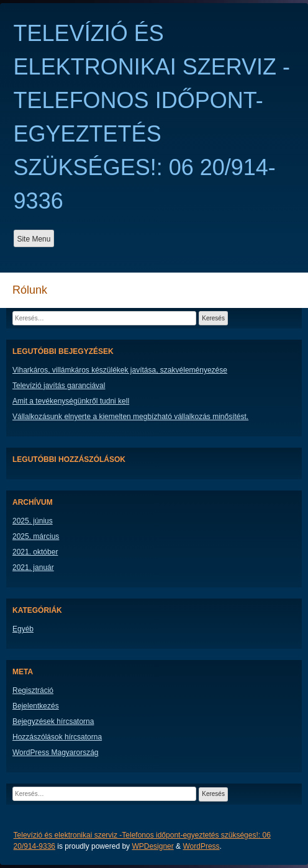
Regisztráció (33, 690)
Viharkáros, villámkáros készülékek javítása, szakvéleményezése (120, 370)
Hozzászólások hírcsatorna (57, 737)
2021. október (35, 552)
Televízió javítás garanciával (59, 386)
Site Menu (34, 239)
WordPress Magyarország (56, 753)
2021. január (33, 567)
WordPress (201, 846)
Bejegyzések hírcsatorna (53, 721)
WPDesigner (152, 846)
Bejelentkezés (36, 706)
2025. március (36, 536)
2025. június (33, 521)
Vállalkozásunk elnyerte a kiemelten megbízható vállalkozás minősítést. (130, 417)
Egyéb (23, 629)
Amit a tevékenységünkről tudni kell (71, 401)
